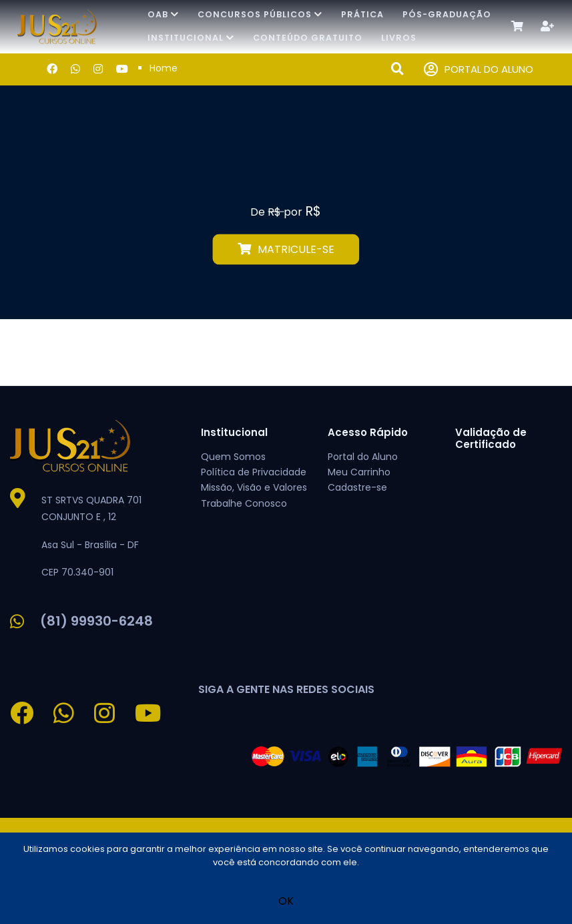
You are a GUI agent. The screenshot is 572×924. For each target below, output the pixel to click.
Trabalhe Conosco (244, 503)
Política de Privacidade (254, 472)
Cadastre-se (357, 487)
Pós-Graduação (447, 14)
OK (286, 901)
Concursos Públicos (260, 14)
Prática (362, 14)
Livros (399, 38)
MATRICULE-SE (286, 249)
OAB (163, 14)
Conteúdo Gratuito (308, 38)
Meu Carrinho (359, 472)
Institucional (191, 38)
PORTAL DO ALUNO (479, 70)
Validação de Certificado (491, 438)
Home (164, 68)
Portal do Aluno (363, 457)
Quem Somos (233, 457)
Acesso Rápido (368, 432)
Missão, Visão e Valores (254, 487)
